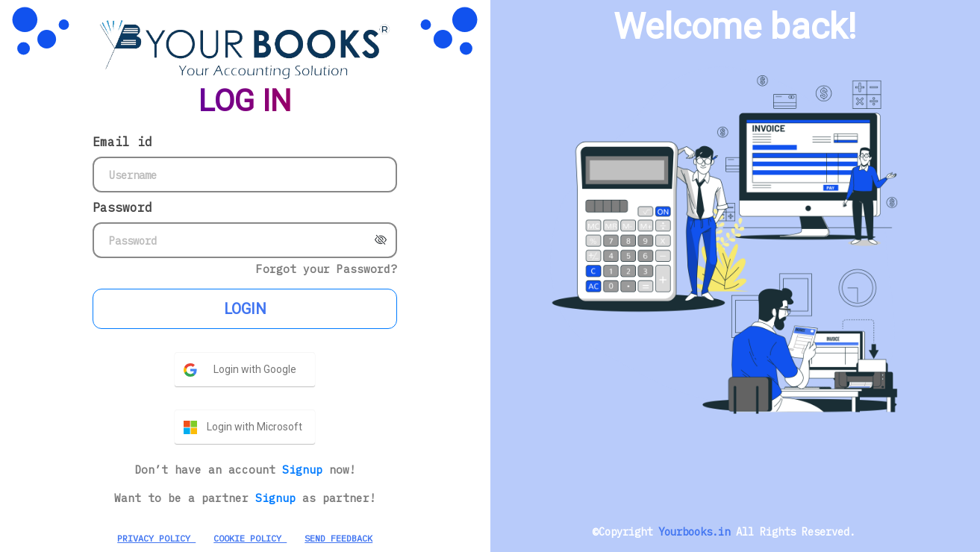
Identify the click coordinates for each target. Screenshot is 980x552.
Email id (122, 142)
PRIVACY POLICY (156, 538)
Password (122, 207)
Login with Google (255, 369)
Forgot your (327, 269)
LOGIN (245, 309)
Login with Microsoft (255, 427)
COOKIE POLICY (250, 538)
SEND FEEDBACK (338, 538)
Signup (306, 470)
